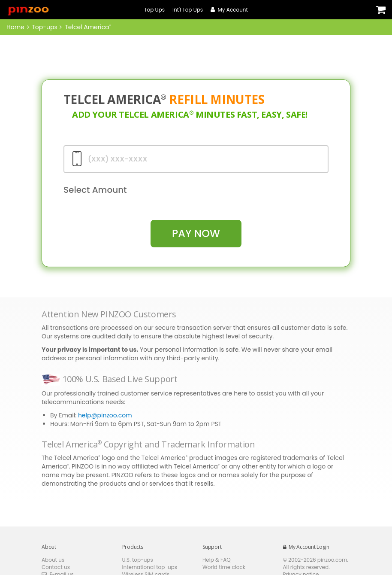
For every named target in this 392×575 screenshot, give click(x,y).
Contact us (56, 567)
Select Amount (95, 190)
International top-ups (150, 567)
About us (53, 560)
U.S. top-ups (138, 560)
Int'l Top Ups (188, 10)
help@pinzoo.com (105, 415)
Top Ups (154, 10)
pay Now (196, 233)
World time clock (224, 567)
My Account (229, 10)
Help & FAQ (217, 560)
